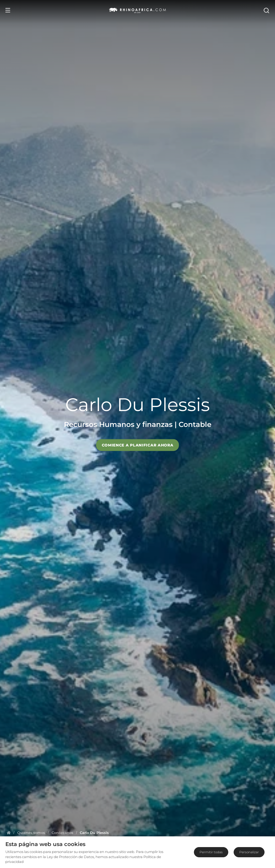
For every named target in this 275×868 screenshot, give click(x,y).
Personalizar (249, 852)
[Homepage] (9, 833)
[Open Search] (266, 10)
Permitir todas (211, 852)
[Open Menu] (8, 10)
